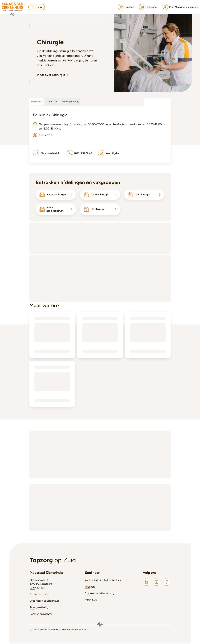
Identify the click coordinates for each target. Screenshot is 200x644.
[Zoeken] (126, 7)
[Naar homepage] (13, 10)
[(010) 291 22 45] (79, 153)
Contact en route (39, 595)
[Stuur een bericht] (47, 153)
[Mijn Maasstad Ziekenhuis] (180, 7)
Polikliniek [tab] (36, 102)
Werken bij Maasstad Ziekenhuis (103, 581)
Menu (37, 7)
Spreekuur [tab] (52, 102)
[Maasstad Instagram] (157, 582)
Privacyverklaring (39, 608)
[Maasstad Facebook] (167, 582)
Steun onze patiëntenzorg (100, 594)
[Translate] (148, 7)
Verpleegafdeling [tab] (70, 102)
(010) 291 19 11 (38, 588)
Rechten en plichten (41, 614)
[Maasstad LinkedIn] (147, 582)
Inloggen (90, 587)
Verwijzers (91, 600)
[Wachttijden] (109, 153)
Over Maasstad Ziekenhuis (44, 601)
